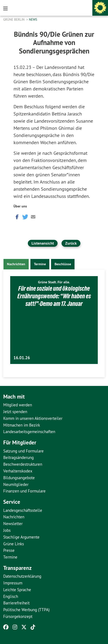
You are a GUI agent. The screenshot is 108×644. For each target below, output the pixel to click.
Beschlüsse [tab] (63, 264)
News (33, 19)
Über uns (20, 206)
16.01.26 (22, 358)
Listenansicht (43, 243)
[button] (17, 216)
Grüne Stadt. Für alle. (54, 282)
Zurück (71, 243)
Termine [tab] (40, 264)
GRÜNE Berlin (14, 19)
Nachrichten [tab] (16, 264)
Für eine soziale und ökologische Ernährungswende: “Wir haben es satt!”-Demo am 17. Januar (54, 296)
